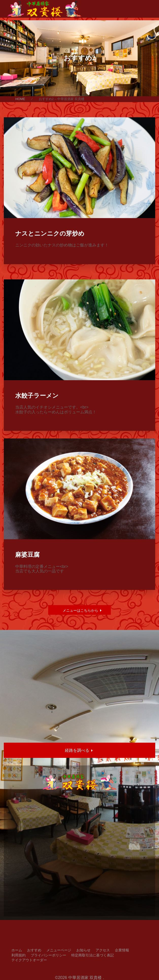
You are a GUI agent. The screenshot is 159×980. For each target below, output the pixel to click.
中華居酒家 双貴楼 (85, 978)
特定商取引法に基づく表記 (93, 955)
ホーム (17, 950)
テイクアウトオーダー (29, 960)
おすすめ (34, 950)
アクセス (103, 950)
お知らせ (83, 950)
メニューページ (59, 950)
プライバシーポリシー (48, 955)
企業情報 (122, 950)
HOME (20, 99)
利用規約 (19, 955)
